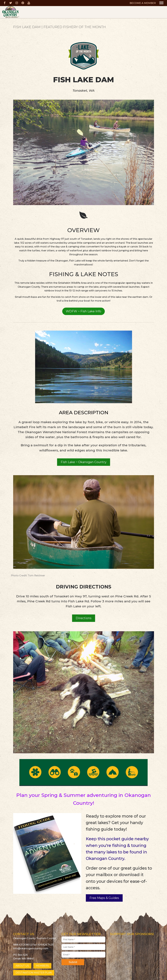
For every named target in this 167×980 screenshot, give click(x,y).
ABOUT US (22, 966)
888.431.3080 (21, 945)
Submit (73, 962)
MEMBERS (42, 966)
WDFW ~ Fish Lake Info (83, 311)
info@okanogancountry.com (31, 948)
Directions (84, 618)
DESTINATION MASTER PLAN (34, 973)
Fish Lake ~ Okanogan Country (84, 462)
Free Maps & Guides (104, 898)
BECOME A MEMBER (143, 3)
